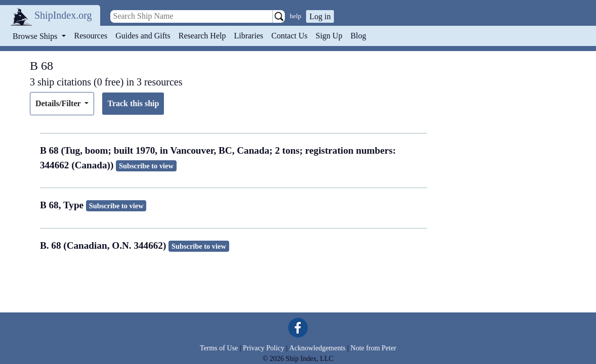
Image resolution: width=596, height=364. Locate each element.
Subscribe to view (146, 166)
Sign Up (329, 36)
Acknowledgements (317, 348)
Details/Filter (59, 103)
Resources (91, 36)
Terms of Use (219, 348)
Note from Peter (373, 348)
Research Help (202, 36)
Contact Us (289, 36)
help (296, 16)
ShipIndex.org (63, 15)
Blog (358, 36)
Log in (320, 16)
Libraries (248, 36)
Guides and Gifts (143, 36)
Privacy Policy (264, 348)
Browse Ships (36, 36)
